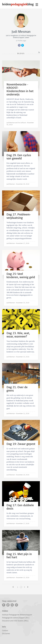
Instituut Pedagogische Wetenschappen (17, 615)
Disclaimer (6, 634)
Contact (5, 631)
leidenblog (18, 4)
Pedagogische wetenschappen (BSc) (16, 618)
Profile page (22, 41)
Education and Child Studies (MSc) (15, 621)
